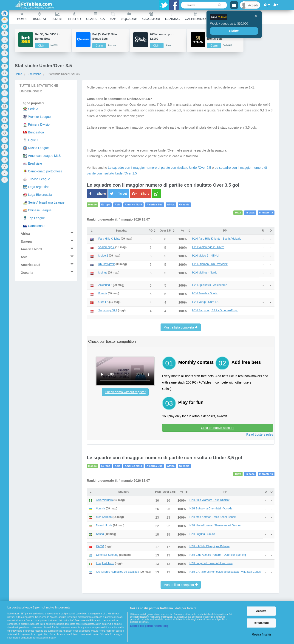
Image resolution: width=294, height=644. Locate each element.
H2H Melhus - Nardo (205, 273)
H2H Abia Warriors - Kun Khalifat (209, 500)
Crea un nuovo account (218, 428)
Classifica (96, 16)
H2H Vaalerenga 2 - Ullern (208, 247)
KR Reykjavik (106, 264)
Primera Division (40, 124)
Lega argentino (39, 187)
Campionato (37, 226)
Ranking (172, 16)
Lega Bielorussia (40, 195)
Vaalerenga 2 (106, 247)
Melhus (103, 273)
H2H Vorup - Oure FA (205, 302)
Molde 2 (103, 256)
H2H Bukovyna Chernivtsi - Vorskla (211, 509)
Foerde (103, 293)
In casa (250, 213)
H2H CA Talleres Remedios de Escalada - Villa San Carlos (225, 572)
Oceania (184, 205)
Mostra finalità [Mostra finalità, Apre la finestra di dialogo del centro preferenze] (261, 635)
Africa (171, 205)
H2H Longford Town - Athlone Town (211, 563)
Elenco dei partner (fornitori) (149, 626)
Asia (118, 205)
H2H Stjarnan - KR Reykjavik (210, 264)
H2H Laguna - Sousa (202, 534)
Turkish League (39, 179)
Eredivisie (35, 163)
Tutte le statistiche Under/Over (39, 88)
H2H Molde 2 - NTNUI (206, 256)
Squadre (129, 16)
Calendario (195, 16)
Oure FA (103, 302)
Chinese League (40, 210)
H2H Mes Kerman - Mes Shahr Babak (213, 517)
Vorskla (100, 509)
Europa (106, 205)
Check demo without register (125, 392)
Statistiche (35, 74)
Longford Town (105, 563)
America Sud (155, 205)
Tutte (238, 213)
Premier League (39, 117)
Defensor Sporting (107, 555)
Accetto (261, 611)
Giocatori (151, 16)
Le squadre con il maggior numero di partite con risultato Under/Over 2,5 (160, 168)
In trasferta (266, 213)
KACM (100, 546)
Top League (36, 218)
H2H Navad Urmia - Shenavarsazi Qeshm (215, 525)
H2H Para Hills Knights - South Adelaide (217, 239)
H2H (113, 16)
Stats (57, 16)
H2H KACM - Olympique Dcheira (210, 546)
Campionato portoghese (45, 171)
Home (22, 16)
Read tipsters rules (260, 434)
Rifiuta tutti (261, 623)
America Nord (133, 205)
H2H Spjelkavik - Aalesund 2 (210, 285)
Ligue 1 (33, 140)
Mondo (92, 205)
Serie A (33, 109)
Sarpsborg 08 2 (108, 310)
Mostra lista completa (181, 327)
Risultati (40, 16)
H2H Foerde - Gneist (205, 293)
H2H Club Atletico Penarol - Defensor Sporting (218, 555)
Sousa (100, 534)
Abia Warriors (104, 500)
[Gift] (234, 5)
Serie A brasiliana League (46, 202)
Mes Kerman (104, 517)
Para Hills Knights (109, 239)
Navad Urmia (104, 525)
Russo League (38, 148)
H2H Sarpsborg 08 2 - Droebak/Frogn (215, 310)
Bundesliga (36, 132)
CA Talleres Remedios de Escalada (117, 572)
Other (216, 16)
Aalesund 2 (105, 285)
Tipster (74, 16)
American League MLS (44, 156)
